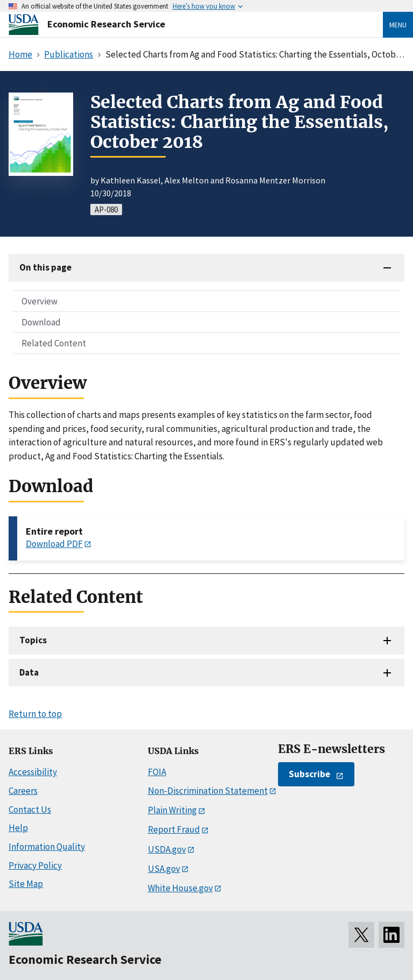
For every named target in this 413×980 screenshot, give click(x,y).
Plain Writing (172, 810)
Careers (23, 791)
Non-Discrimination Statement (208, 791)
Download (41, 322)
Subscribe (309, 774)
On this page (45, 267)
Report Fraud (174, 829)
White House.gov (180, 888)
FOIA (157, 772)
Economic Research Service (106, 24)
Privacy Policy (35, 865)
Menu (398, 25)
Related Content (54, 343)
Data (29, 672)
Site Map (26, 884)
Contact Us (30, 809)
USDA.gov (167, 849)
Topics (33, 640)
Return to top (35, 714)
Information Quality (47, 847)
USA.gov (164, 869)
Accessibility (33, 772)
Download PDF (54, 544)
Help (18, 828)
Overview (40, 301)
